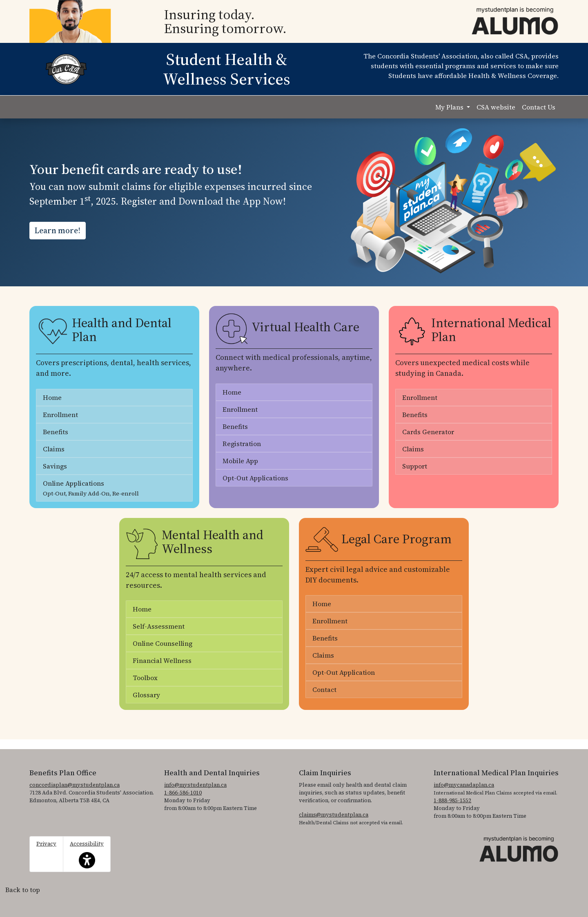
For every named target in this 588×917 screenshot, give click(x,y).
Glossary (146, 695)
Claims (54, 449)
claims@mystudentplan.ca (334, 815)
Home (52, 397)
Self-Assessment (159, 626)
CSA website (496, 107)
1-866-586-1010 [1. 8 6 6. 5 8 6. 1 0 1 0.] (183, 793)
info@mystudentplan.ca (195, 785)
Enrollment (60, 415)
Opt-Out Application (344, 672)
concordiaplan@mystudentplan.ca (75, 785)
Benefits (56, 432)
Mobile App (240, 461)
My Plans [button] (450, 107)
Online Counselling (163, 643)
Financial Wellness (162, 660)
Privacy (46, 844)
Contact (324, 689)
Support (415, 466)
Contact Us (539, 107)
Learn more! (58, 230)
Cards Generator (428, 432)
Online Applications (91, 488)
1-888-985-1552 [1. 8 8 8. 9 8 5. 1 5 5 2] (452, 800)
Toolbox (145, 678)
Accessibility (87, 854)
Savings (55, 466)
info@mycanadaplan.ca (464, 785)
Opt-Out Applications (255, 478)
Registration (242, 444)
